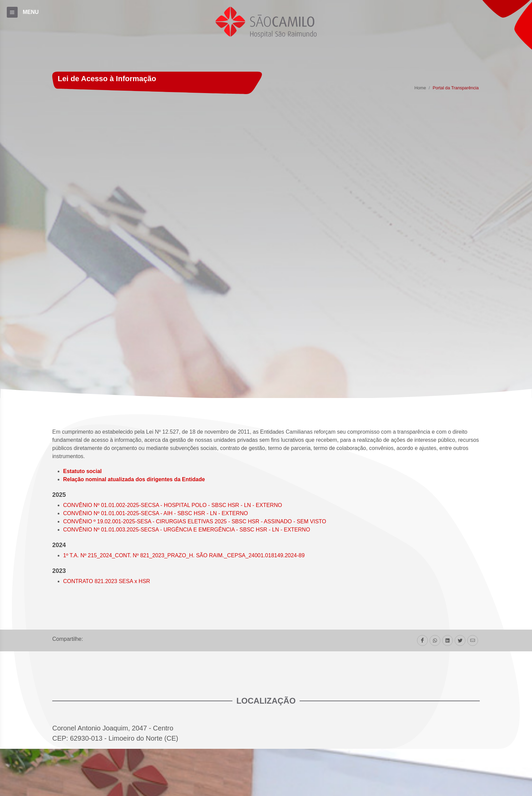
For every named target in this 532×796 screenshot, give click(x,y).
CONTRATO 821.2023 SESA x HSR (107, 581)
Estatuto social (82, 471)
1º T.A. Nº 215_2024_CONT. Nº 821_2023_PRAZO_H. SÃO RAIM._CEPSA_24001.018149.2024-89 (184, 555)
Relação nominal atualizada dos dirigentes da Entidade (134, 479)
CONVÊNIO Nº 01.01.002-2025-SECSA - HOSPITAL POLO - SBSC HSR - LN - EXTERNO (173, 505)
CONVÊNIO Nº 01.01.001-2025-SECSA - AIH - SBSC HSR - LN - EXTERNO (156, 513)
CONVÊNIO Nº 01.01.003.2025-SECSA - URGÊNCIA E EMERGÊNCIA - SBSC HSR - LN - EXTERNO (187, 530)
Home (420, 88)
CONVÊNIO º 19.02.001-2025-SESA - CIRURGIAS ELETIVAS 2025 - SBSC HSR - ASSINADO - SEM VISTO (195, 521)
